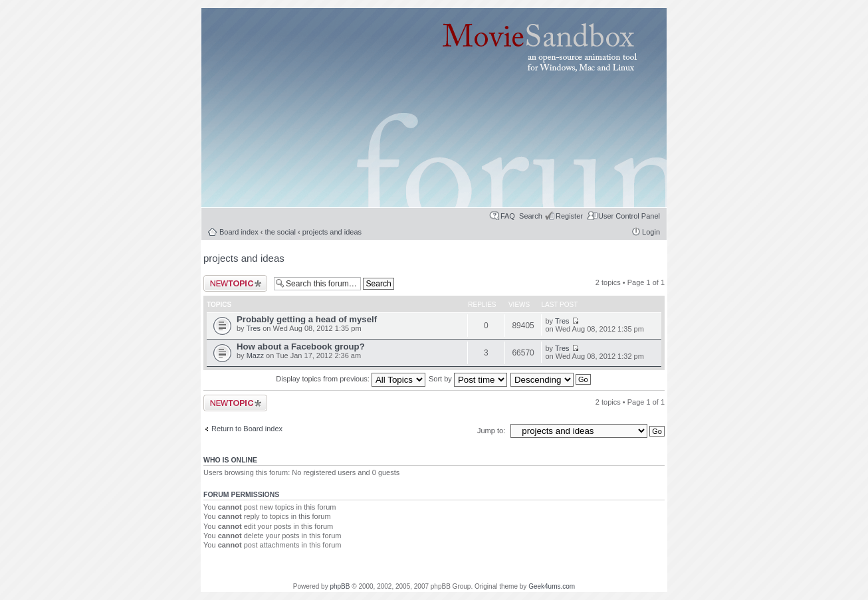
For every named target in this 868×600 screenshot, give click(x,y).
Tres (253, 328)
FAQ (508, 216)
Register (569, 216)
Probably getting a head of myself (307, 319)
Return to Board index (247, 429)
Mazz (255, 355)
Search (531, 216)
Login (651, 232)
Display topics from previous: (351, 379)
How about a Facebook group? (301, 347)
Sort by (468, 379)
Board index (239, 232)
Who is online (230, 460)
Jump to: (492, 431)
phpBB (340, 586)
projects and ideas (332, 232)
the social (280, 232)
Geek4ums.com (552, 586)
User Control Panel (629, 216)
